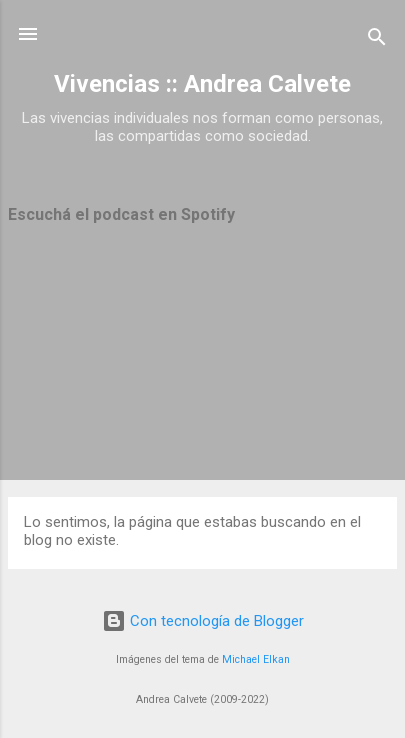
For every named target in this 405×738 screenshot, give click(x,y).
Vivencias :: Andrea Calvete (202, 84)
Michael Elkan (256, 659)
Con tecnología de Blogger (203, 621)
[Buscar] (377, 40)
